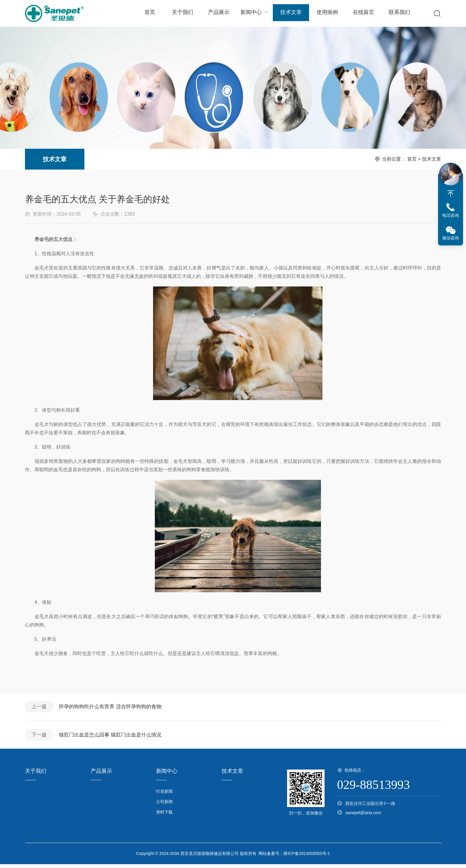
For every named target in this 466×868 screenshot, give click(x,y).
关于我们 (182, 13)
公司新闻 (164, 806)
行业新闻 (164, 795)
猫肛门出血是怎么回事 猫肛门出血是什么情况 (115, 738)
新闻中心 (253, 13)
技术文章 (289, 13)
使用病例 (325, 13)
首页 (149, 13)
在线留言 (361, 13)
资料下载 (164, 816)
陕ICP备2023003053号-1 (307, 857)
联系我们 (397, 13)
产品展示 (218, 13)
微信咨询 (451, 238)
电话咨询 (451, 215)
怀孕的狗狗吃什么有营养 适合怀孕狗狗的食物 (115, 708)
